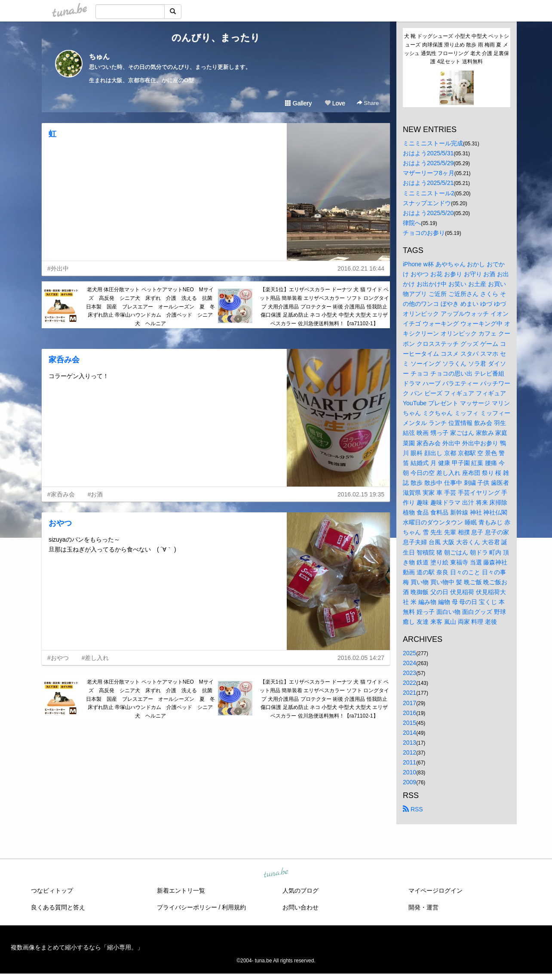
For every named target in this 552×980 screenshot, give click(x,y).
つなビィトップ (52, 891)
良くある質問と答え (58, 907)
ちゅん (99, 57)
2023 (409, 673)
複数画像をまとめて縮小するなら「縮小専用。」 (77, 947)
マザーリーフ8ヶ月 (429, 173)
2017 (409, 703)
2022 (409, 683)
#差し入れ (95, 658)
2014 (409, 733)
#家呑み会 (61, 494)
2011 (409, 762)
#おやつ (58, 658)
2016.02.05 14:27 (361, 658)
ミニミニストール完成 (433, 143)
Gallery (298, 103)
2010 (409, 772)
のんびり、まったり (216, 38)
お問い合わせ (301, 907)
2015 (409, 723)
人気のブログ (301, 891)
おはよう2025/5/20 (428, 213)
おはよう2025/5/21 (428, 183)
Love (335, 103)
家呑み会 (64, 360)
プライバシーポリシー (187, 907)
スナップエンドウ (427, 203)
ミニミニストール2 (429, 193)
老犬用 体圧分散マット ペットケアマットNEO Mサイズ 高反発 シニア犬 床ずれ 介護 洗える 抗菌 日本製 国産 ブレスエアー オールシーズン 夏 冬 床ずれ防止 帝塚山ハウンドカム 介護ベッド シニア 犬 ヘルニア (151, 307)
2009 (409, 782)
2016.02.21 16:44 (361, 268)
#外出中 (58, 268)
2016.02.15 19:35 (361, 494)
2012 (409, 752)
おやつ (60, 523)
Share (368, 103)
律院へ (412, 223)
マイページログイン (435, 891)
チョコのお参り (424, 233)
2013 (409, 743)
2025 (409, 653)
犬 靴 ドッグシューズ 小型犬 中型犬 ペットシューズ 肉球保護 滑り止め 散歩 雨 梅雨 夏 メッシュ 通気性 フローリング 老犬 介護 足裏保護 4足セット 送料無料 (457, 49)
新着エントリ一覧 (181, 891)
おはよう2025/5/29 (428, 163)
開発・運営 (423, 907)
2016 (409, 713)
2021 (409, 693)
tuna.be (276, 873)
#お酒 (95, 494)
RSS (413, 809)
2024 (409, 663)
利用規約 (234, 907)
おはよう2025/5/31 (428, 153)
